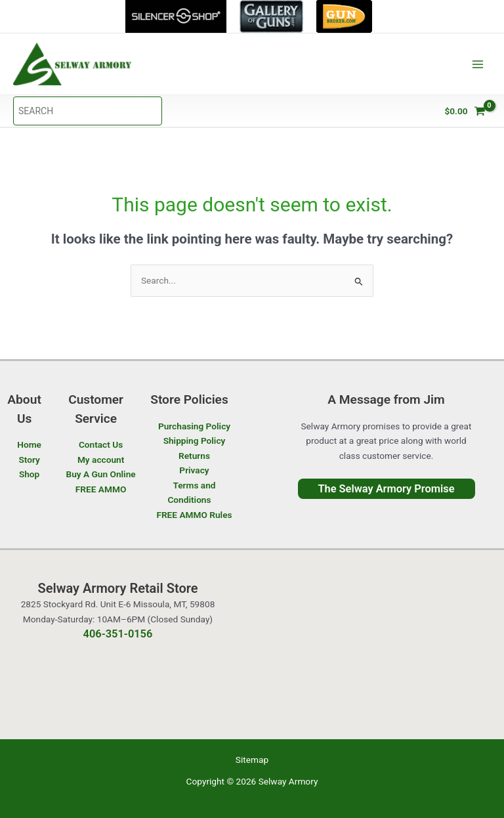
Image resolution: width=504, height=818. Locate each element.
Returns (194, 456)
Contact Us (101, 444)
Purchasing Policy (194, 426)
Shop (29, 474)
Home (29, 444)
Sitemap (252, 760)
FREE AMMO (101, 489)
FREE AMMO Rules (194, 515)
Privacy (194, 470)
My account (101, 460)
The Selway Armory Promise (386, 489)
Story (29, 460)
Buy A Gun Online (100, 474)
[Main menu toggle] (478, 64)
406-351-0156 (118, 634)
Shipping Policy (195, 441)
